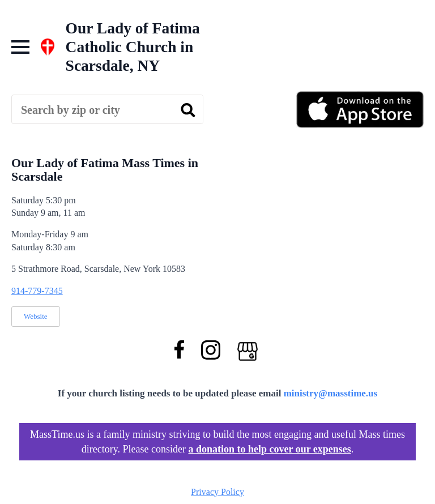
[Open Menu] (20, 47)
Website (36, 316)
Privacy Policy (217, 492)
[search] (188, 110)
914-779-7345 (37, 291)
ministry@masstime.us (331, 393)
